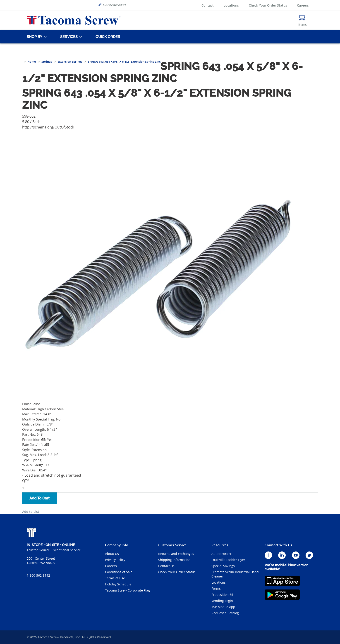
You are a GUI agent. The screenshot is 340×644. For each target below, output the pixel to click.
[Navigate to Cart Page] (303, 20)
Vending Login (222, 601)
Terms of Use (115, 578)
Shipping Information (174, 560)
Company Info (117, 545)
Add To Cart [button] (40, 498)
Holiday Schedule (118, 584)
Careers (303, 5)
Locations (231, 5)
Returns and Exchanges (176, 554)
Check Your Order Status (268, 5)
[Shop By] (34, 37)
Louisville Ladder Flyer (228, 560)
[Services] (68, 37)
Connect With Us (278, 545)
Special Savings (223, 566)
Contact (208, 5)
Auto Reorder (221, 554)
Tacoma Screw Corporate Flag (127, 590)
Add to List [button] (31, 512)
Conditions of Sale (119, 572)
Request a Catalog (225, 613)
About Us (112, 554)
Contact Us (166, 566)
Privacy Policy (115, 560)
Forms (216, 588)
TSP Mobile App (223, 607)
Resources (220, 545)
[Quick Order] (107, 37)
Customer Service (172, 545)
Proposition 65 (222, 595)
